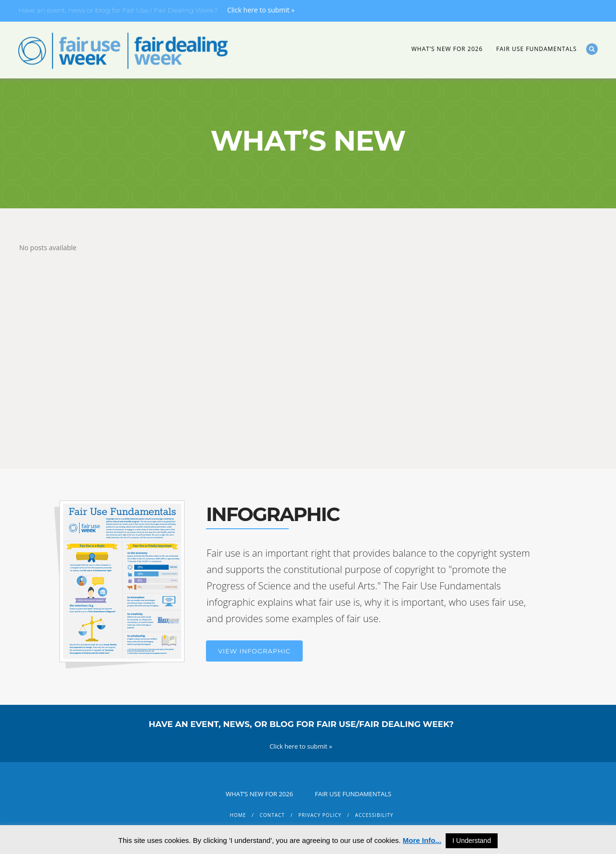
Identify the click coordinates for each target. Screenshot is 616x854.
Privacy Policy (320, 815)
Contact (272, 815)
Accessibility (374, 815)
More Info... (422, 840)
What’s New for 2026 (447, 49)
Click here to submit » (261, 10)
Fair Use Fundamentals (537, 49)
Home (238, 815)
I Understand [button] (472, 841)
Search (592, 49)
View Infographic (254, 651)
